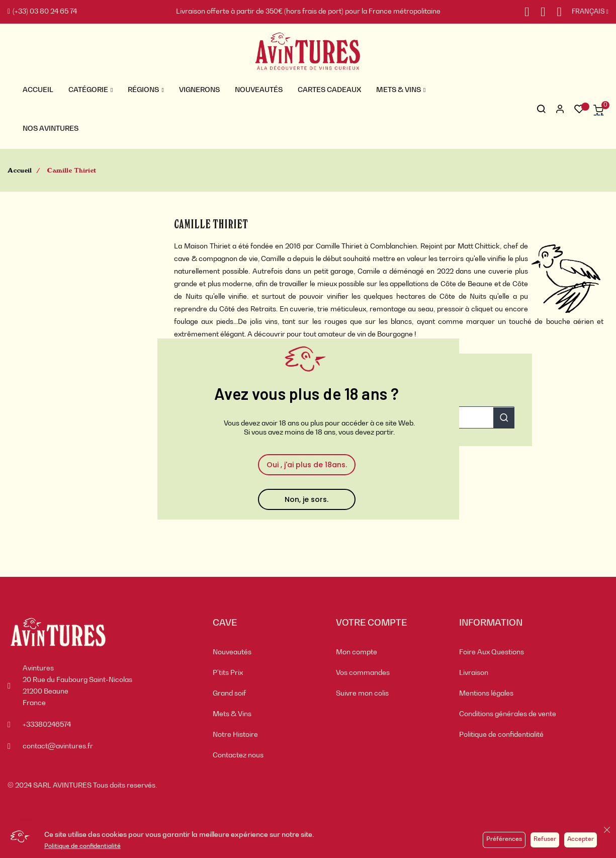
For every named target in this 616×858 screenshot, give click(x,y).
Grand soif (229, 694)
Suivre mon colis (362, 694)
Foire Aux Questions (492, 652)
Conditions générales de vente (508, 714)
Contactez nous (238, 755)
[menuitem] (267, 653)
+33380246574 (47, 725)
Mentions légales (486, 694)
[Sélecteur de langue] (585, 12)
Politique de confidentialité (82, 846)
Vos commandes (363, 673)
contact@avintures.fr (58, 746)
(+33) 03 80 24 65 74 (42, 12)
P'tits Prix (228, 673)
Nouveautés (232, 652)
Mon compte (357, 652)
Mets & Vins (232, 714)
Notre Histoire (235, 735)
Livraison (474, 673)
